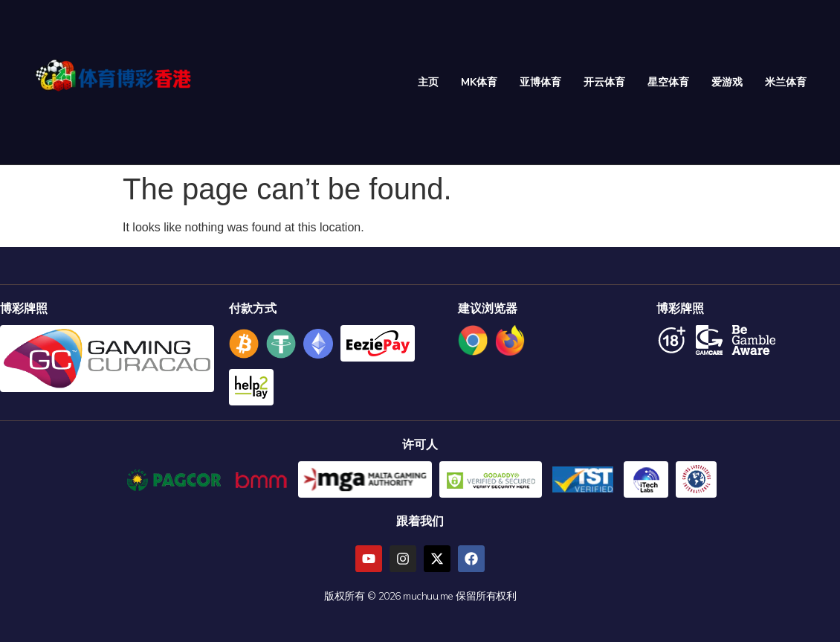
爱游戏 (727, 82)
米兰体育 (786, 82)
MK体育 (479, 82)
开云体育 (604, 82)
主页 (428, 82)
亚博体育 (540, 82)
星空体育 (668, 82)
